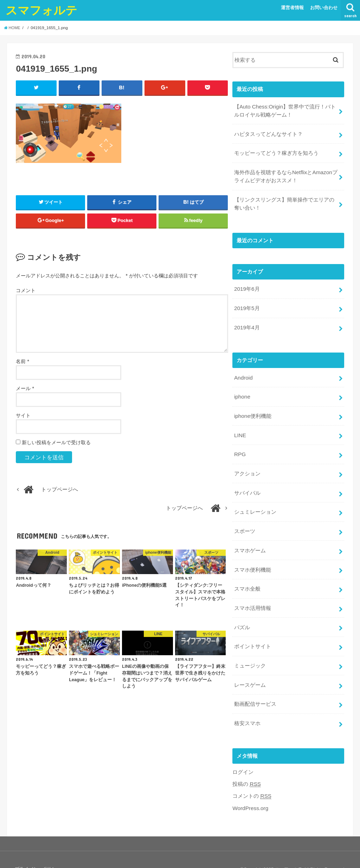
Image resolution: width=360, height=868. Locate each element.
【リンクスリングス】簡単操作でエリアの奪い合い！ (284, 200)
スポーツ (245, 520)
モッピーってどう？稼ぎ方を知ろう (276, 151)
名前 (22, 362)
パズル (242, 613)
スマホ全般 (247, 576)
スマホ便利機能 (253, 557)
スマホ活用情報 (253, 594)
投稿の (246, 766)
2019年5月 (247, 303)
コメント (26, 291)
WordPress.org (250, 789)
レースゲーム (250, 668)
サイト (23, 416)
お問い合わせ (324, 8)
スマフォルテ (41, 10)
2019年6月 (247, 285)
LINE (240, 427)
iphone (242, 390)
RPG (240, 446)
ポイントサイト (253, 631)
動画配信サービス (255, 687)
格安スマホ (247, 705)
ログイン (243, 754)
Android (243, 371)
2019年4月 (247, 322)
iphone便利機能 (253, 408)
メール (25, 389)
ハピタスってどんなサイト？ (268, 133)
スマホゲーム (250, 538)
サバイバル (247, 482)
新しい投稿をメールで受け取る (56, 443)
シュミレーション (255, 501)
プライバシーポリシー (37, 850)
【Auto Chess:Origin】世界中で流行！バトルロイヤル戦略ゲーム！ (284, 110)
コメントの (252, 777)
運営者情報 (292, 8)
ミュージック (250, 650)
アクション (247, 464)
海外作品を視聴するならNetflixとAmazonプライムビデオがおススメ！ (285, 173)
